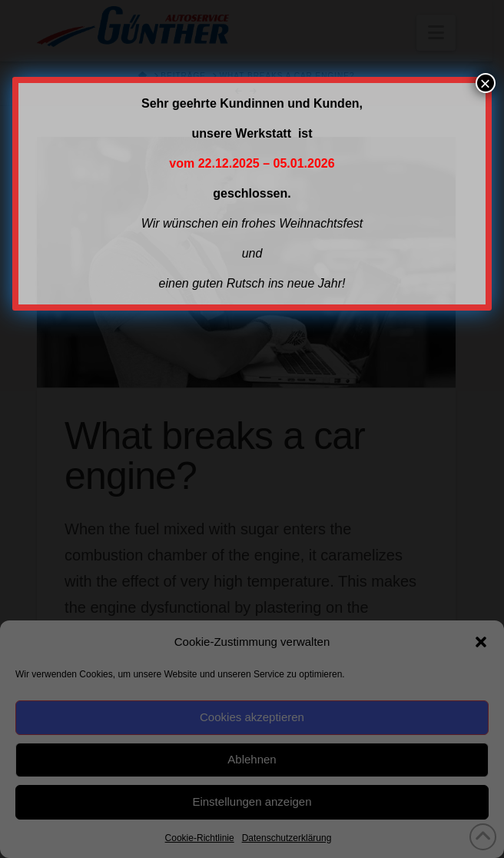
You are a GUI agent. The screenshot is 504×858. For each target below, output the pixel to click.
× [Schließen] (486, 83)
